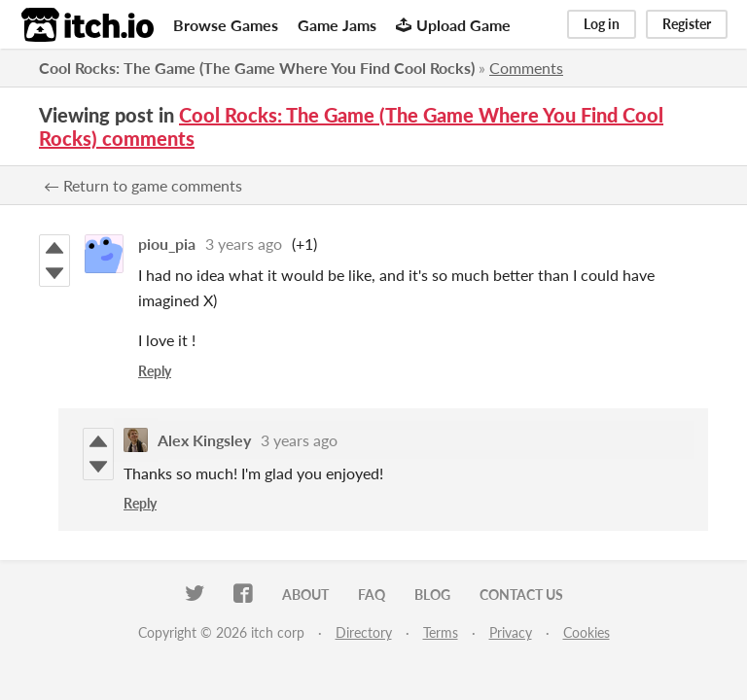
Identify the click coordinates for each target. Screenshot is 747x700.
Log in (602, 24)
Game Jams (337, 25)
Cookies (587, 632)
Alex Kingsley (204, 440)
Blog (432, 595)
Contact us (521, 595)
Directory (364, 632)
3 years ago (244, 244)
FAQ (372, 595)
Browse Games (226, 25)
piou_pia (167, 244)
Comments (526, 68)
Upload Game (453, 25)
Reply (155, 371)
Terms (441, 632)
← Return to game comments (143, 185)
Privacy (511, 632)
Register (687, 24)
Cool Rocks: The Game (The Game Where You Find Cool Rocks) (257, 68)
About (305, 595)
